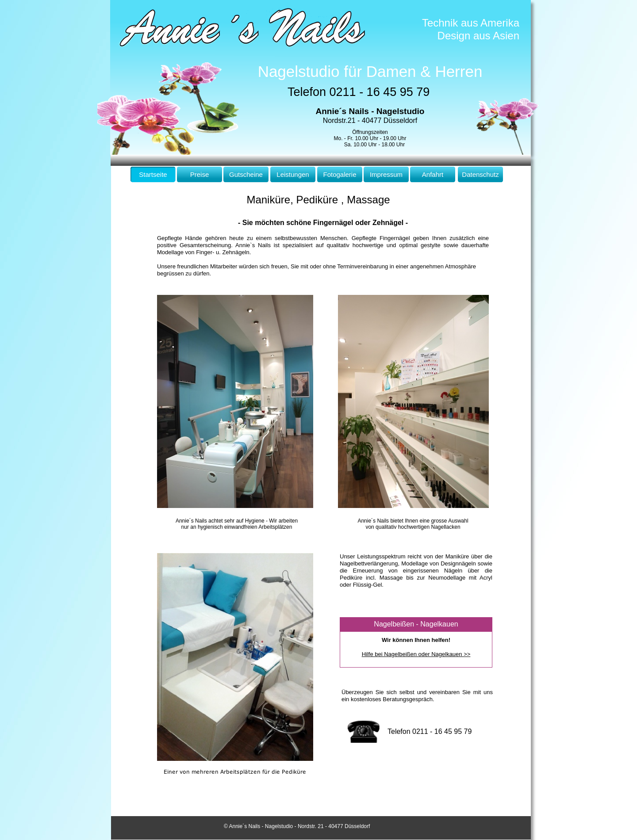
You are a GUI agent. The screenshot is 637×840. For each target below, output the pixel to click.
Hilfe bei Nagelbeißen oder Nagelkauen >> (416, 654)
